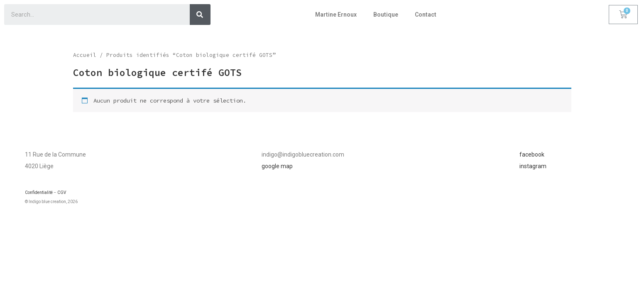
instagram (533, 166)
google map (277, 166)
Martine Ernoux (336, 15)
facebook (532, 154)
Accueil (85, 55)
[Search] (200, 15)
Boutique (386, 15)
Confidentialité (39, 192)
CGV (62, 192)
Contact (426, 15)
